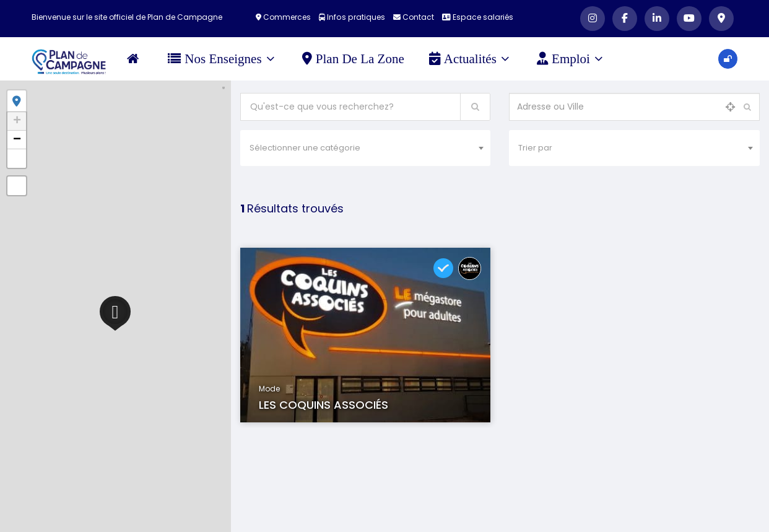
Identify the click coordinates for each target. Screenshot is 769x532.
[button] (17, 159)
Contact (414, 17)
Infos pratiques (353, 17)
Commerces (285, 17)
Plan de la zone (354, 59)
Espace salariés (477, 17)
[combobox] (366, 148)
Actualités (469, 59)
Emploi (571, 59)
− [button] (17, 140)
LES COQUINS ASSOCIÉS (324, 405)
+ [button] (17, 121)
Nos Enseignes (222, 59)
